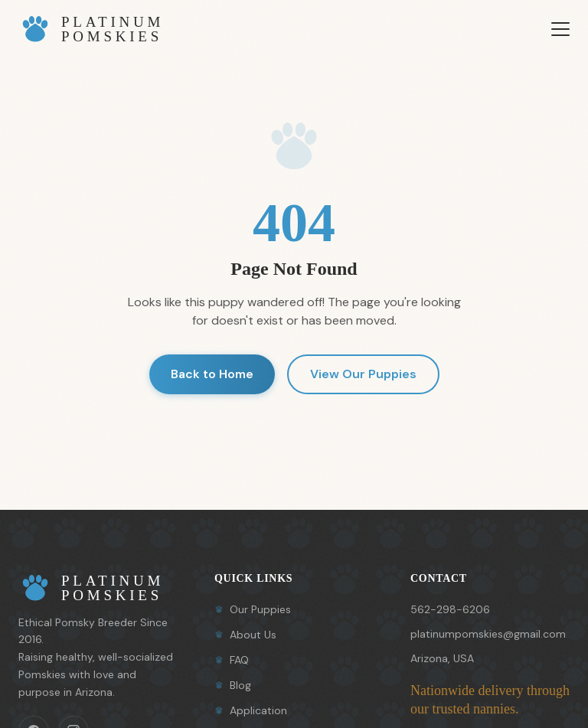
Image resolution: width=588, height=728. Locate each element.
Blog (233, 685)
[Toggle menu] (560, 29)
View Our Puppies (363, 374)
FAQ (232, 660)
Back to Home (212, 374)
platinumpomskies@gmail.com (488, 634)
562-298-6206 (450, 609)
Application (251, 710)
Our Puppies (253, 609)
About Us (245, 635)
